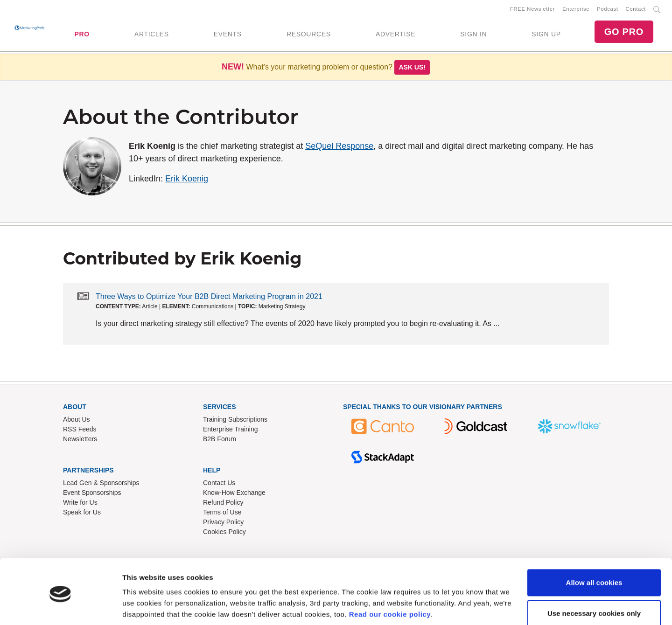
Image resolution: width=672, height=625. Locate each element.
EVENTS (228, 35)
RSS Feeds (80, 431)
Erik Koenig (187, 181)
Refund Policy (223, 504)
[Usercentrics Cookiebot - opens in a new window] (60, 607)
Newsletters (80, 441)
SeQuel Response (339, 148)
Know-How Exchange (234, 494)
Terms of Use (222, 514)
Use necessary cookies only (594, 580)
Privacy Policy (223, 524)
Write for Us (80, 504)
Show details (144, 607)
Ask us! (412, 69)
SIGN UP (546, 35)
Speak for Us (82, 514)
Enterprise (576, 10)
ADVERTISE (395, 35)
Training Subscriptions (235, 421)
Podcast (607, 10)
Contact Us (219, 485)
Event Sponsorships (92, 494)
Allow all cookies (594, 549)
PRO (82, 35)
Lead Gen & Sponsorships (101, 485)
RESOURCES (309, 35)
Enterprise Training (231, 431)
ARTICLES (152, 35)
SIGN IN (473, 35)
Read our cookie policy (390, 581)
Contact (636, 10)
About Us (77, 421)
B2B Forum (220, 441)
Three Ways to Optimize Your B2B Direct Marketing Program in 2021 (209, 298)
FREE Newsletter (532, 10)
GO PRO (624, 33)
